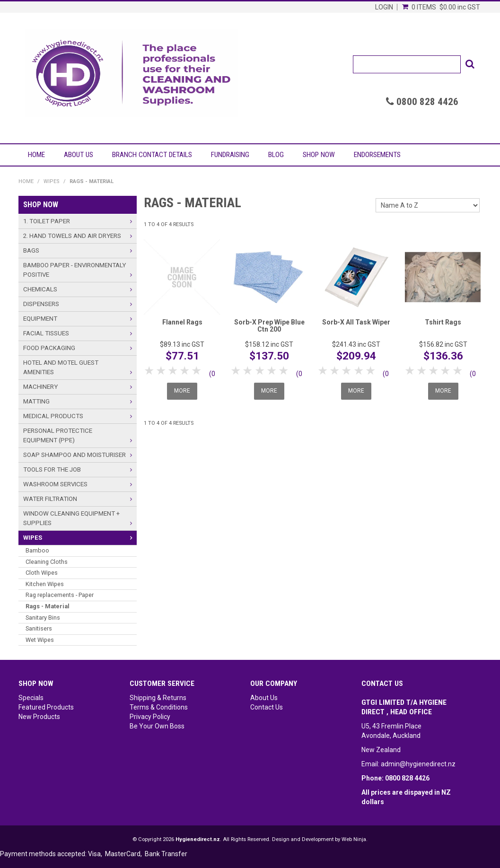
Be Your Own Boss (157, 726)
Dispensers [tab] (41, 304)
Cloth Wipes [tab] (42, 573)
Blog (276, 155)
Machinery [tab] (40, 387)
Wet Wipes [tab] (40, 640)
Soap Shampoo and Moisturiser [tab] (75, 455)
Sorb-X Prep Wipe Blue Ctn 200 (269, 326)
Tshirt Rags (443, 322)
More (182, 391)
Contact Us (267, 707)
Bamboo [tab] (37, 550)
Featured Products (46, 707)
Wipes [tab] (33, 538)
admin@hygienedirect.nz (418, 764)
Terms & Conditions (159, 707)
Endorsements (377, 155)
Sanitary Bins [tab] (43, 618)
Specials (31, 698)
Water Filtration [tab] (50, 499)
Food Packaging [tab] (49, 348)
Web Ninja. (355, 839)
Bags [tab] (31, 250)
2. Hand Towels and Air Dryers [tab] (72, 236)
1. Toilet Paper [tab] (47, 221)
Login (384, 7)
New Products (39, 717)
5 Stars (197, 371)
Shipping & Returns (158, 698)
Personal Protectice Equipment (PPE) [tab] (58, 435)
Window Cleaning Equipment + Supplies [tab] (71, 518)
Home (36, 155)
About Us (79, 155)
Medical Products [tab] (53, 416)
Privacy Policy (150, 717)
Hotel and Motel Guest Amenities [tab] (61, 367)
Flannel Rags (182, 322)
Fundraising (230, 155)
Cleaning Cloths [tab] (47, 562)
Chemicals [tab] (40, 289)
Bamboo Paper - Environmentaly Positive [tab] (75, 270)
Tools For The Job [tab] (52, 469)
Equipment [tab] (40, 319)
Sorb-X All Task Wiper (356, 322)
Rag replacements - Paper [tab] (60, 595)
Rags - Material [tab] (48, 606)
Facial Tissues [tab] (46, 333)
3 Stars (173, 371)
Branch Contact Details (152, 155)
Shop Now (319, 155)
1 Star (150, 371)
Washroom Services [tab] (55, 484)
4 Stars (185, 371)
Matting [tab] (36, 401)
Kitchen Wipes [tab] (45, 584)
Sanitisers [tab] (39, 628)
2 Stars (162, 371)
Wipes (52, 181)
